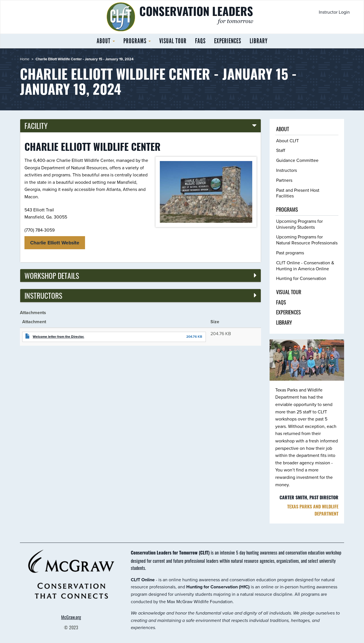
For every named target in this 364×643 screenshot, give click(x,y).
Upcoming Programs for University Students (299, 224)
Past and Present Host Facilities (298, 193)
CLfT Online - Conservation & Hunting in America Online (305, 266)
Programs (137, 41)
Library (259, 41)
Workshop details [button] (52, 275)
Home (25, 59)
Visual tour (173, 41)
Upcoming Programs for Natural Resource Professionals (307, 240)
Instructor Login (334, 12)
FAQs (200, 41)
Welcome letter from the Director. (58, 337)
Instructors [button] (43, 295)
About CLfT (288, 141)
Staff (281, 150)
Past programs (290, 253)
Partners (284, 180)
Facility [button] (36, 125)
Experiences (228, 41)
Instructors (287, 170)
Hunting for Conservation (301, 278)
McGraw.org (71, 617)
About (106, 41)
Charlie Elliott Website (55, 243)
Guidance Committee (297, 160)
